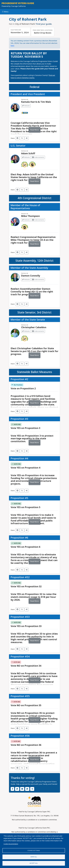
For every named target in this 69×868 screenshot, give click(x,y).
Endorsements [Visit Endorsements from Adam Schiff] (38, 157)
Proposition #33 (20, 617)
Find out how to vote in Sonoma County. (33, 77)
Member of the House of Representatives (25, 207)
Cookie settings (34, 850)
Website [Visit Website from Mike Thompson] (26, 220)
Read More (34, 130)
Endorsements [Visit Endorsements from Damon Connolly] (38, 280)
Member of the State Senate (28, 320)
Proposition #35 (20, 696)
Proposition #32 (20, 577)
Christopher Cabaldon (34, 327)
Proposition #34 (20, 657)
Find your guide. (44, 24)
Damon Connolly (31, 276)
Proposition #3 (19, 419)
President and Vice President (28, 94)
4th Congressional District (34, 198)
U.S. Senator (18, 146)
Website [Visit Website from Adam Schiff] (26, 157)
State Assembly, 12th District (34, 261)
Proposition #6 (19, 538)
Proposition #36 (20, 736)
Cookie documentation (11, 844)
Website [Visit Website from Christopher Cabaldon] (26, 331)
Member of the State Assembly (29, 268)
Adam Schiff (28, 153)
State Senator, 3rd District (34, 313)
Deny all (34, 857)
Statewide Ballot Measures (34, 372)
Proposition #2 (19, 379)
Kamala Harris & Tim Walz (36, 102)
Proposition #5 (19, 498)
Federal (34, 87)
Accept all (34, 863)
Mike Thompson (30, 216)
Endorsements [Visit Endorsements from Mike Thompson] (38, 220)
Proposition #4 (19, 458)
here (12, 46)
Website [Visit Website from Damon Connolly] (26, 280)
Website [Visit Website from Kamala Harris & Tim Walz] (26, 106)
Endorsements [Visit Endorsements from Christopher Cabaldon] (38, 331)
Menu (5, 12)
